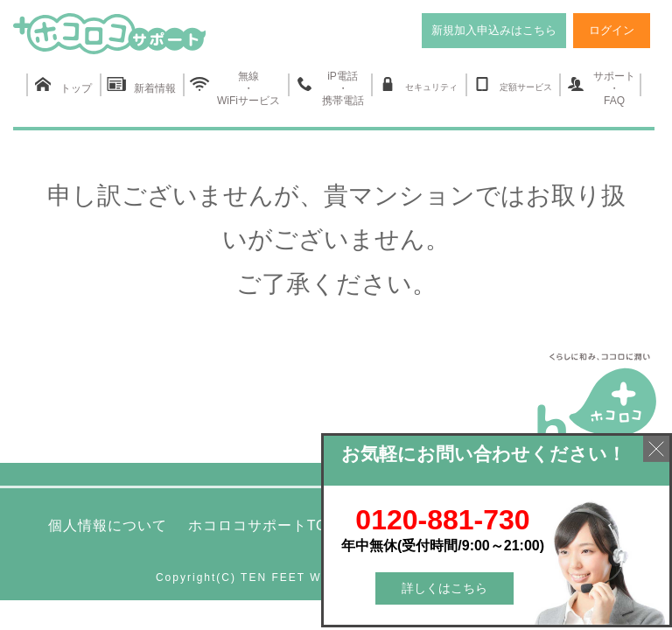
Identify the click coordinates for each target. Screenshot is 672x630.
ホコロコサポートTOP (263, 525)
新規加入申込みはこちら (494, 30)
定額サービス (512, 85)
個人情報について (108, 525)
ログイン (612, 30)
